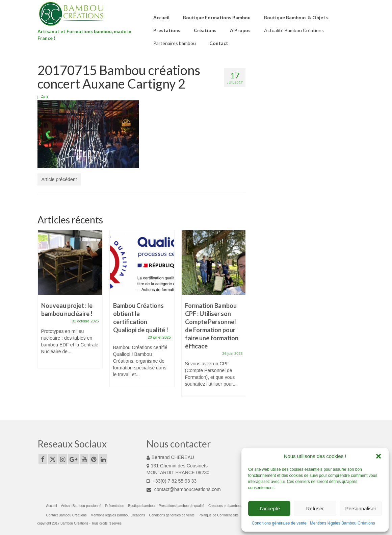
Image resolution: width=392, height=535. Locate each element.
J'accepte (269, 508)
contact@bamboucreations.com (184, 489)
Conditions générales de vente (279, 523)
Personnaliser (361, 508)
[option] (70, 302)
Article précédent (59, 179)
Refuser (315, 508)
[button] (378, 456)
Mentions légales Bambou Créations (343, 523)
